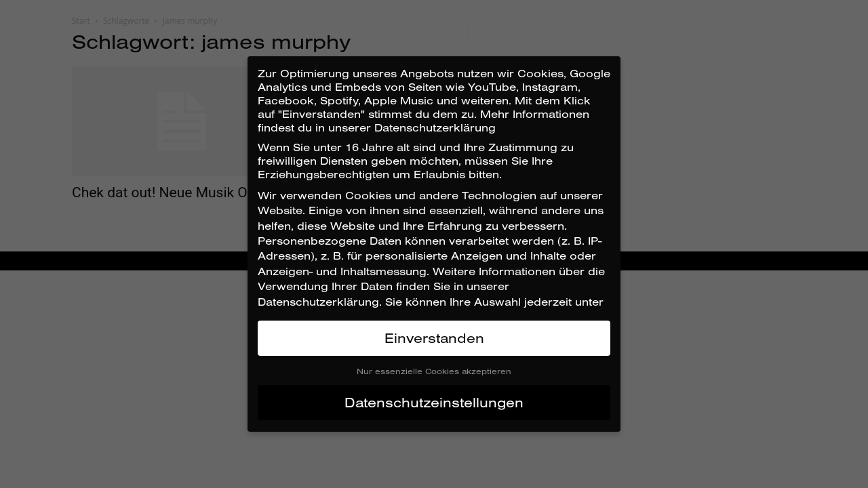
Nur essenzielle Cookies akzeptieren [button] (434, 371)
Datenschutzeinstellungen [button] (434, 402)
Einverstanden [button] (434, 338)
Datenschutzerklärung (318, 302)
